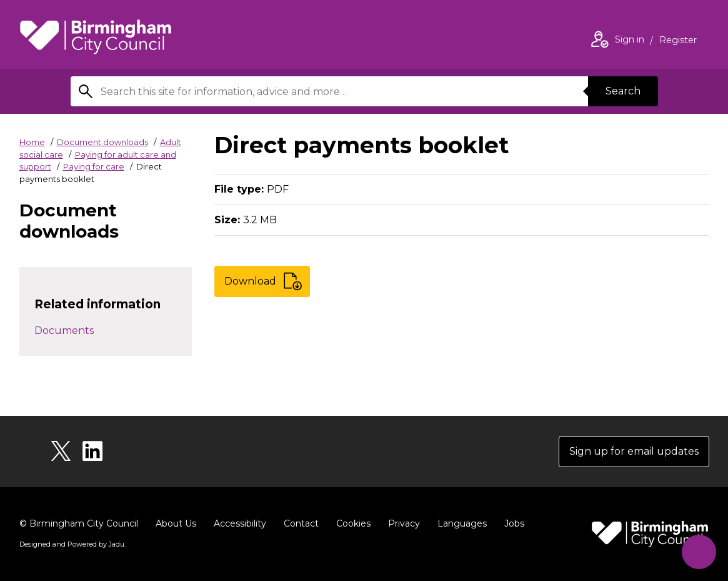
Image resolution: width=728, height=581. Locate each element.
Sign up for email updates (634, 451)
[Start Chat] (699, 552)
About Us (176, 523)
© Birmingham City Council (79, 523)
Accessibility (240, 523)
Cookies (353, 523)
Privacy (404, 523)
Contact (301, 523)
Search (623, 91)
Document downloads (102, 142)
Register (678, 41)
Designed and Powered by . (72, 544)
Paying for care (94, 166)
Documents (64, 331)
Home (32, 142)
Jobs (514, 523)
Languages (462, 523)
